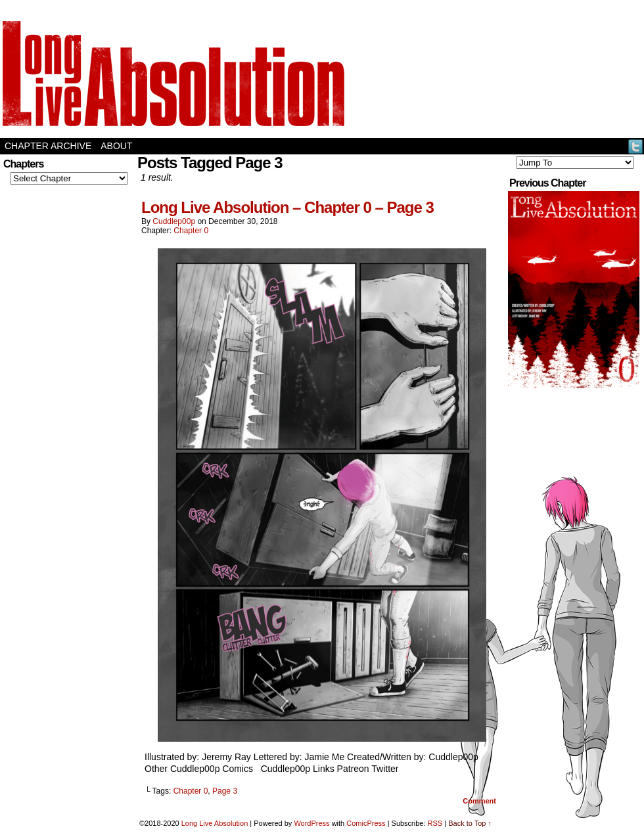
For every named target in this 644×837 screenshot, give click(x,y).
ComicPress (366, 823)
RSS (435, 823)
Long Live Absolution (215, 823)
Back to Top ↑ (470, 823)
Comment (479, 801)
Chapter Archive (48, 146)
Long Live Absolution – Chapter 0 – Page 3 (287, 207)
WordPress (311, 823)
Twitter (636, 146)
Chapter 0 (191, 231)
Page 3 (225, 791)
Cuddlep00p (174, 221)
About (116, 146)
